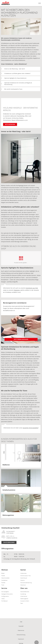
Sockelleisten (4, 580)
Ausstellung (23, 594)
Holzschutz (23, 585)
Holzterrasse (23, 573)
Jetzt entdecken (10, 124)
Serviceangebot (5, 592)
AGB (21, 622)
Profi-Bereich (5, 601)
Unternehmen (24, 596)
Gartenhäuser (24, 578)
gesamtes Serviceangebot (30, 428)
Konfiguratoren (5, 596)
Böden (3, 573)
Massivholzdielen (5, 578)
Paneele (3, 583)
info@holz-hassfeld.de (12, 538)
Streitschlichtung (21, 635)
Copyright (21, 626)
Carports (22, 580)
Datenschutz (21, 630)
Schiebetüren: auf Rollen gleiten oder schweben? (17, 73)
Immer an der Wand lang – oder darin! (15, 69)
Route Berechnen (9, 542)
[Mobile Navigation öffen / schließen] (39, 3)
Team (22, 603)
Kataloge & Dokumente (7, 594)
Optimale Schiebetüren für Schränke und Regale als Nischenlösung (18, 84)
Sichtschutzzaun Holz (25, 576)
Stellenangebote (24, 599)
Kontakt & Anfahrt (25, 601)
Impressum (21, 639)
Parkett (3, 576)
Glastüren (17, 290)
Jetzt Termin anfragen (21, 339)
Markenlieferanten (25, 592)
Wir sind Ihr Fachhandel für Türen (13, 89)
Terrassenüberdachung (26, 583)
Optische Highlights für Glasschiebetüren (15, 78)
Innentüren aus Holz (32, 288)
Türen (3, 585)
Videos (3, 599)
